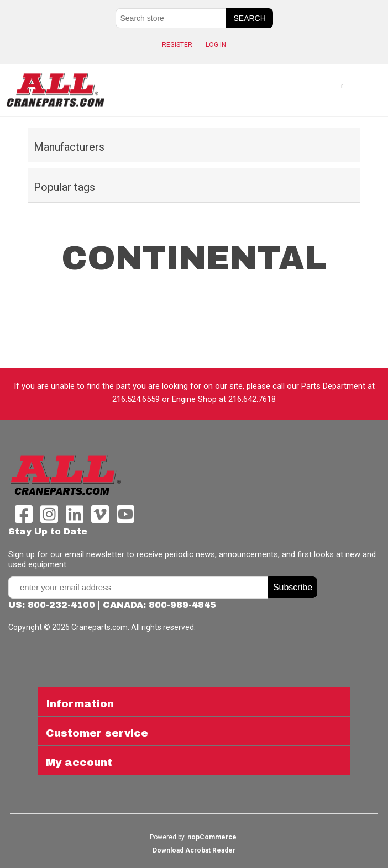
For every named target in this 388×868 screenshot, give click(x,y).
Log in (216, 45)
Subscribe (293, 587)
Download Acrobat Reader (194, 850)
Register (177, 45)
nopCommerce (212, 837)
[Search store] (171, 18)
